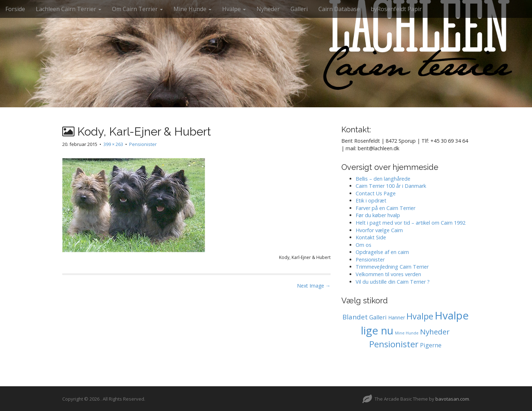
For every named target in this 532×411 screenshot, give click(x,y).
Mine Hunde (192, 9)
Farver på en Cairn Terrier (385, 208)
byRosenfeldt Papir (396, 9)
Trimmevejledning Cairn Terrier (392, 267)
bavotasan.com (452, 399)
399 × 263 (113, 144)
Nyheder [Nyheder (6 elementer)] (435, 332)
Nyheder (268, 9)
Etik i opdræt (371, 200)
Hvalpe (234, 9)
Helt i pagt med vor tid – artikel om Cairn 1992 (411, 223)
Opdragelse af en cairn (382, 252)
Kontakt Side (371, 237)
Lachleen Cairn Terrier (69, 9)
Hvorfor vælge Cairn (379, 230)
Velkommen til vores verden (388, 274)
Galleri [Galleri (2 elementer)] (378, 317)
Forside (15, 9)
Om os (363, 245)
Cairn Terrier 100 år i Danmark (391, 186)
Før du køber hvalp (378, 215)
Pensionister (143, 144)
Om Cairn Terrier (137, 9)
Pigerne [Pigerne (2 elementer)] (431, 345)
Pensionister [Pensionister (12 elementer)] (394, 344)
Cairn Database (339, 9)
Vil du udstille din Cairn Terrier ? (393, 282)
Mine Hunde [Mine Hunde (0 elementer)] (407, 333)
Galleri (299, 9)
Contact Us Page (376, 193)
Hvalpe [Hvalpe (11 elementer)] (420, 316)
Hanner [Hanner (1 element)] (397, 317)
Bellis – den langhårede (383, 179)
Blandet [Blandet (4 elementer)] (355, 317)
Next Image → (314, 286)
